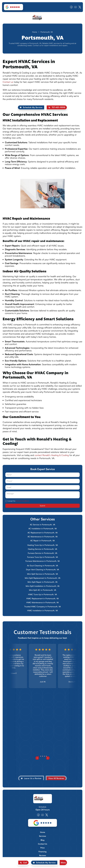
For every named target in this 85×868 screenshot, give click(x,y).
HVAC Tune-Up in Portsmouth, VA (42, 594)
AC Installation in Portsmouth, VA (43, 529)
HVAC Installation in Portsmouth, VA (42, 610)
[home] (42, 18)
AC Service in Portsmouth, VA (42, 525)
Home (35, 32)
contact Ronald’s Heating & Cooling (52, 455)
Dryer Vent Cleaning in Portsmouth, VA (42, 570)
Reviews (43, 855)
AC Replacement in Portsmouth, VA (43, 533)
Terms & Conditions (22, 501)
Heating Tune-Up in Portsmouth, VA (43, 545)
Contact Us (42, 844)
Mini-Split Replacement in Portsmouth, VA (43, 578)
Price (42, 848)
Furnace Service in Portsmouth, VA (42, 553)
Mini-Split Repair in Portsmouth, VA (42, 582)
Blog (42, 840)
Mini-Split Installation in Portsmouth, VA (43, 586)
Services (42, 836)
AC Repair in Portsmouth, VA (42, 541)
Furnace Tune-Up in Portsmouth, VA (43, 557)
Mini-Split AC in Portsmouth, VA (43, 590)
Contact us (8, 82)
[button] (63, 863)
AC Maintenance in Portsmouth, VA (43, 537)
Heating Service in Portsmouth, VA (42, 549)
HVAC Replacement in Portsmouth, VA (42, 598)
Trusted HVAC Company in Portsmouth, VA (42, 607)
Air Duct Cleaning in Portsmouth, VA (42, 566)
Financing (42, 852)
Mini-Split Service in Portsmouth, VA (42, 574)
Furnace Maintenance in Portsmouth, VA (43, 561)
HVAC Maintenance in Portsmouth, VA (42, 602)
